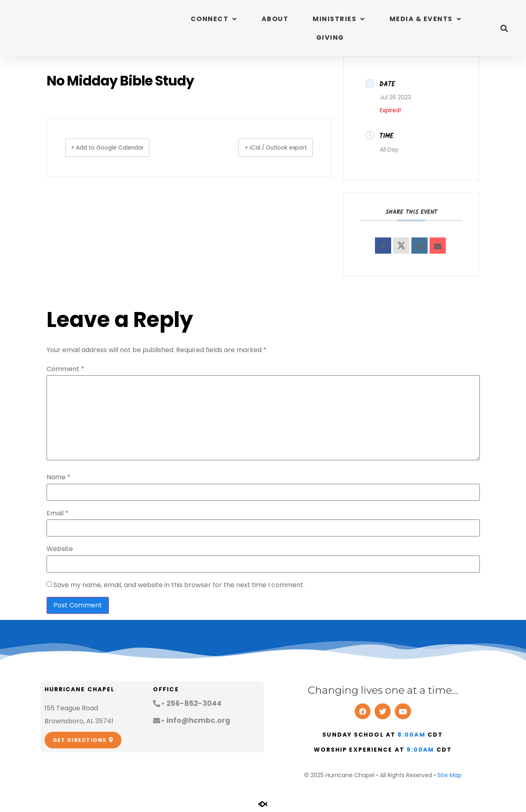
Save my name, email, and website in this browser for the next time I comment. (179, 585)
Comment (65, 369)
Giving (330, 37)
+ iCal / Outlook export (267, 147)
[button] (504, 28)
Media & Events (426, 19)
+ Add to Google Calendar (117, 147)
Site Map (449, 775)
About (275, 19)
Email (57, 513)
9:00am (421, 750)
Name (59, 477)
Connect (214, 19)
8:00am (412, 735)
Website (60, 549)
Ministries (339, 19)
